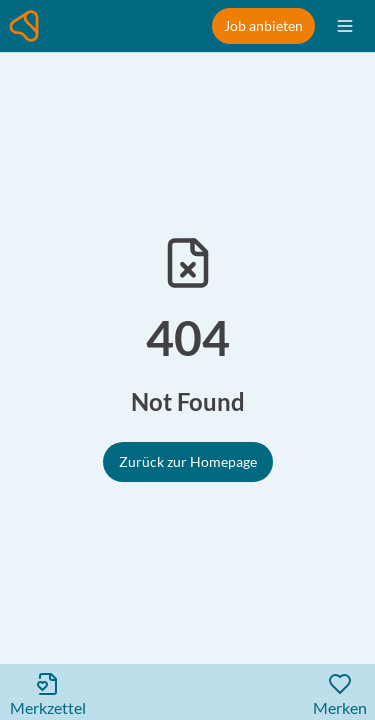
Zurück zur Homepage (188, 461)
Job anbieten (263, 25)
